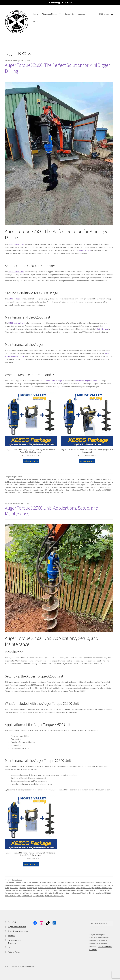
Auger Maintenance (34, 479)
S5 (46, 490)
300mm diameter (15, 479)
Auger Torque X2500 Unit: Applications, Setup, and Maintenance (52, 511)
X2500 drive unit (102, 329)
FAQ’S (35, 22)
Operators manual (69, 487)
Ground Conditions (45, 485)
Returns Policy (14, 952)
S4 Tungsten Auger (37, 490)
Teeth (19, 493)
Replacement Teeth (22, 490)
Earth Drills (13, 922)
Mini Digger (58, 487)
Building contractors (13, 482)
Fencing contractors (98, 482)
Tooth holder (27, 493)
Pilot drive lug (99, 487)
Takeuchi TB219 (11, 493)
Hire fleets (61, 485)
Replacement (10, 490)
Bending (99, 479)
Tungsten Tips (50, 493)
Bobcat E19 (107, 479)
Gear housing (15, 485)
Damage (40, 482)
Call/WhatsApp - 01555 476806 (60, 3)
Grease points (32, 485)
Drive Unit (54, 482)
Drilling (47, 482)
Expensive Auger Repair (82, 482)
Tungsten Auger (38, 493)
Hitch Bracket (70, 485)
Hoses (78, 485)
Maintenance (27, 487)
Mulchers (12, 936)
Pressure (108, 487)
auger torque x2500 (72, 479)
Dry (60, 482)
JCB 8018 (98, 485)
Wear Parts (60, 493)
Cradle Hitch (32, 482)
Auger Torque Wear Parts (18, 931)
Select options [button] (31, 461)
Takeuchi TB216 (105, 490)
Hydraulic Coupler (88, 485)
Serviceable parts (56, 490)
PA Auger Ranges (83, 487)
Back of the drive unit (87, 479)
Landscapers (107, 485)
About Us (81, 14)
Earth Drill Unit (67, 482)
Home (36, 14)
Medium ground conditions (43, 487)
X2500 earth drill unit (17, 323)
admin (29, 61)
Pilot (92, 487)
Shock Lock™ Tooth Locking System (85, 490)
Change (24, 482)
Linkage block (10, 487)
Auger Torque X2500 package (51, 380)
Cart (10, 947)
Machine (19, 487)
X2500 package (85, 250)
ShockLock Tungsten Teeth (86, 380)
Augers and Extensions (17, 927)
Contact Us (69, 14)
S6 (48, 490)
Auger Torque (17, 477)
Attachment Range (50, 14)
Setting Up (68, 490)
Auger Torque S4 (58, 479)
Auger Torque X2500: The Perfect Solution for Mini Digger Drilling (57, 68)
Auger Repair (47, 479)
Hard (54, 485)
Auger (24, 479)
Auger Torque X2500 (16, 244)
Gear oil (23, 485)
